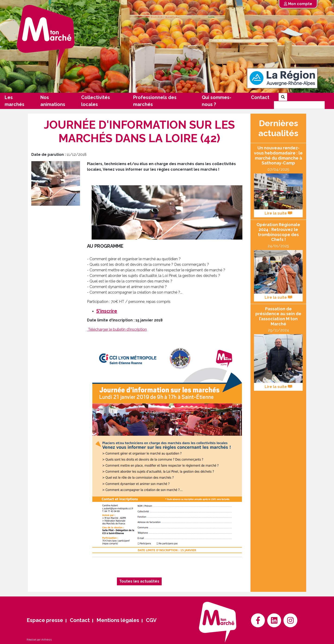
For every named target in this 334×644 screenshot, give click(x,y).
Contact (260, 97)
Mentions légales (118, 620)
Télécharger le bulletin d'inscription (117, 329)
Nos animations (53, 101)
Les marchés (14, 101)
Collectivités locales (96, 101)
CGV (151, 620)
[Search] (299, 105)
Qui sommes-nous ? (217, 101)
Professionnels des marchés (155, 101)
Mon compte (298, 4)
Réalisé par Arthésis (39, 640)
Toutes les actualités (139, 581)
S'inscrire (107, 311)
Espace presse (45, 620)
